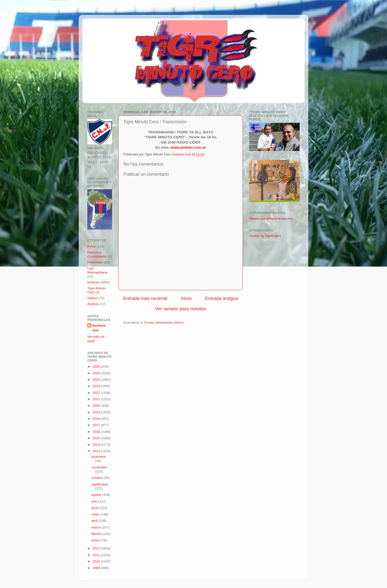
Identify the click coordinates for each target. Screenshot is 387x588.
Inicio (186, 298)
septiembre (100, 484)
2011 (97, 555)
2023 (97, 386)
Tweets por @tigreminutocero (271, 219)
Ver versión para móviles (181, 309)
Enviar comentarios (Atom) (164, 323)
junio (95, 508)
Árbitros (93, 304)
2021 (97, 399)
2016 (97, 432)
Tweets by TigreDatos (265, 236)
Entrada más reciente (145, 298)
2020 (97, 406)
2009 (97, 568)
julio (95, 501)
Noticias (93, 282)
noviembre (99, 467)
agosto (97, 495)
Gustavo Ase (99, 328)
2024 (97, 380)
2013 (97, 451)
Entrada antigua (222, 298)
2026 (97, 367)
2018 (97, 419)
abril (95, 521)
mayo (96, 514)
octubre (97, 478)
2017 (97, 425)
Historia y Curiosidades (97, 254)
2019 (97, 412)
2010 (97, 561)
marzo (96, 527)
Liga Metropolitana (97, 270)
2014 (97, 445)
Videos (92, 298)
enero (96, 540)
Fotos (92, 246)
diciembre (99, 457)
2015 (97, 438)
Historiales (95, 262)
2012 (97, 548)
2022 (97, 393)
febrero (97, 534)
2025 (97, 373)
